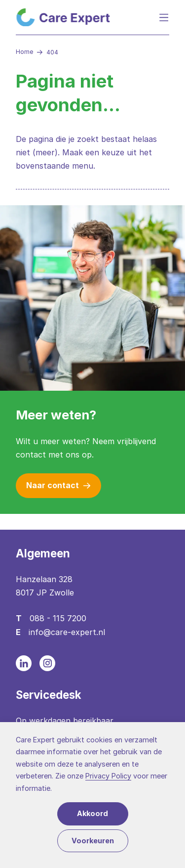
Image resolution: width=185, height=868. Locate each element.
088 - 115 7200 (58, 618)
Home (24, 52)
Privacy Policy (108, 776)
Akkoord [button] (92, 813)
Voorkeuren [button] (93, 841)
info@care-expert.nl (67, 632)
